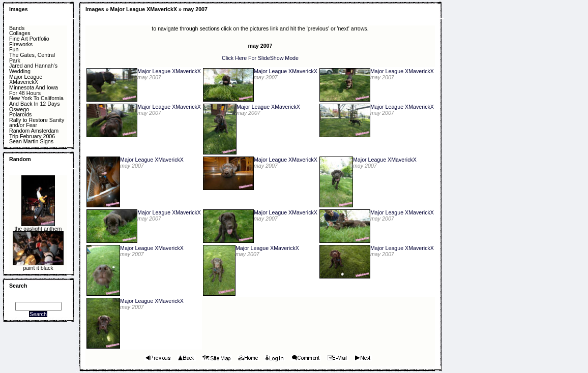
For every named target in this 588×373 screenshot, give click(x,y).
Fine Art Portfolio (29, 39)
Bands (17, 28)
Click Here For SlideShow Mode (260, 58)
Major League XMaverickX (26, 80)
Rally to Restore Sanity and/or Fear (37, 123)
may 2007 (195, 9)
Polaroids (20, 115)
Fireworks (21, 44)
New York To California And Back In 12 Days (36, 101)
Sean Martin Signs (31, 142)
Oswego (19, 110)
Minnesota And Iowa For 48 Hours (34, 90)
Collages (20, 33)
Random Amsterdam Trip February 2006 (34, 133)
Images (19, 9)
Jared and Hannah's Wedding (33, 68)
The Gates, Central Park (32, 58)
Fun (14, 50)
